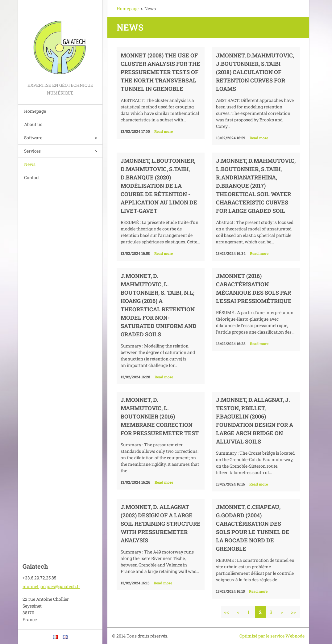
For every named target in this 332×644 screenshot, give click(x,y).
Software (33, 138)
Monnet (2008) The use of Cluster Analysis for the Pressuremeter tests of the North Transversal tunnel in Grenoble (160, 72)
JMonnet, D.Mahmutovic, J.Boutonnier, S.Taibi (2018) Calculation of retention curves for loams (255, 72)
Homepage (35, 111)
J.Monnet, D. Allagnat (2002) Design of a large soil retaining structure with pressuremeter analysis (161, 524)
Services (32, 151)
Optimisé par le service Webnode (272, 636)
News (30, 164)
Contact (32, 177)
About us (33, 124)
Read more (164, 131)
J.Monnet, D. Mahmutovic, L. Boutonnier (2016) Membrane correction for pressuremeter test (160, 416)
